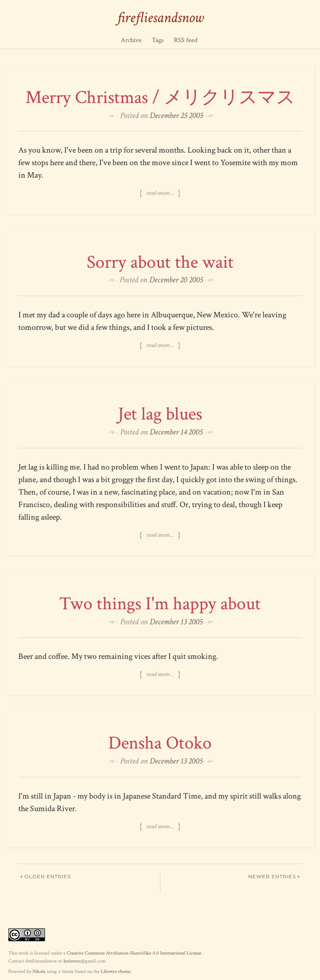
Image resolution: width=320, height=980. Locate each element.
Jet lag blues (160, 414)
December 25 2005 (176, 116)
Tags (158, 40)
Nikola (39, 971)
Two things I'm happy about (160, 604)
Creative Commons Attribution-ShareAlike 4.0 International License (134, 953)
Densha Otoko (160, 743)
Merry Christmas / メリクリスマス (160, 97)
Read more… (160, 193)
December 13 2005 (176, 622)
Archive (131, 40)
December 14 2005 (176, 432)
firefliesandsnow (160, 18)
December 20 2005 (176, 280)
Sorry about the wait (160, 262)
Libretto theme (116, 971)
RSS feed (186, 40)
